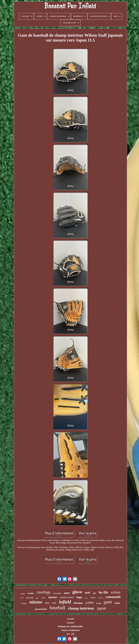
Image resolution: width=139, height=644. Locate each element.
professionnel (67, 597)
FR (73, 634)
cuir (54, 603)
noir (87, 593)
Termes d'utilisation (70, 630)
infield (65, 602)
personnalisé (41, 609)
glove (77, 592)
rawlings (44, 592)
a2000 (89, 603)
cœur (37, 598)
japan (67, 593)
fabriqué (78, 603)
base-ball (30, 598)
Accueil (71, 619)
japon (101, 608)
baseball (57, 608)
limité (117, 603)
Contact (70, 623)
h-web (99, 603)
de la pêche (57, 593)
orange (24, 603)
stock (22, 598)
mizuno (36, 602)
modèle (31, 593)
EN (68, 634)
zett (47, 603)
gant (108, 602)
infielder (53, 597)
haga (79, 597)
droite (93, 598)
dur (94, 593)
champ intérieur (81, 608)
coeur (43, 598)
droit (86, 598)
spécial (100, 598)
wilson (116, 592)
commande (113, 597)
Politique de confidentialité (70, 626)
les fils (103, 592)
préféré (23, 594)
